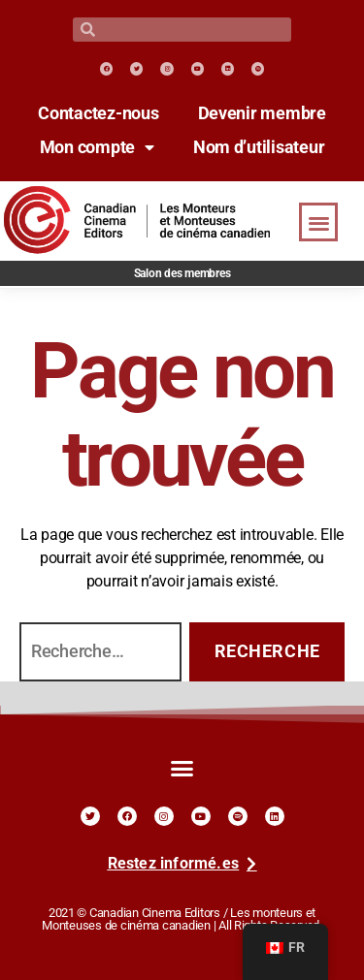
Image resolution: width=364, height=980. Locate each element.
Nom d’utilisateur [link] (259, 147)
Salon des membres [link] (182, 273)
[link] (106, 68)
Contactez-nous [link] (98, 113)
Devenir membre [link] (262, 113)
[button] (318, 222)
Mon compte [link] (97, 147)
